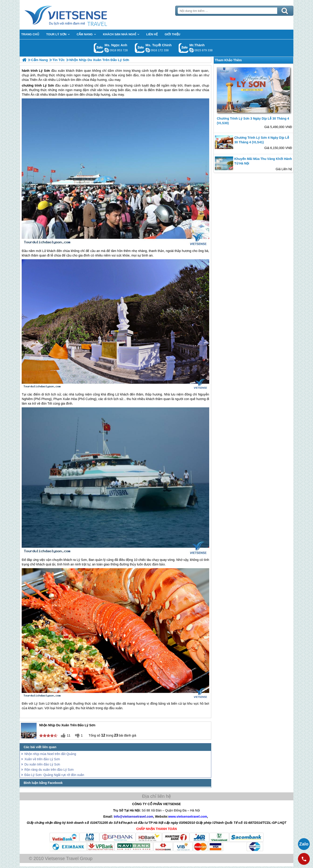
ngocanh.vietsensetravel (107, 50)
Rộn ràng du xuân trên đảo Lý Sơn (49, 770)
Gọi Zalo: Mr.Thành (184, 48)
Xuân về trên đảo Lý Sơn (42, 759)
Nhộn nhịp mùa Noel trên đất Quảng (50, 754)
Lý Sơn (48, 85)
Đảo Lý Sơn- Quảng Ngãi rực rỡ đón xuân (54, 775)
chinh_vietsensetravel (148, 50)
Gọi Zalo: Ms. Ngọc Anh (99, 48)
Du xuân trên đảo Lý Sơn (42, 764)
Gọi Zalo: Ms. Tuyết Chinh (140, 48)
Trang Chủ (77, 15)
